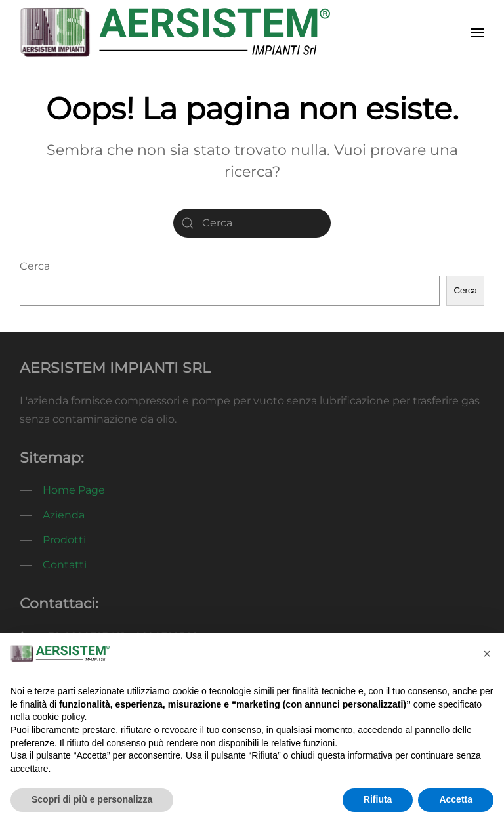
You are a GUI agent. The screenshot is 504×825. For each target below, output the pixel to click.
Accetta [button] (456, 799)
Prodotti (64, 540)
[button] (478, 33)
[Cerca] (252, 223)
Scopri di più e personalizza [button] (92, 799)
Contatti (65, 565)
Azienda (64, 515)
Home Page (74, 490)
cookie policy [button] (58, 717)
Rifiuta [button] (378, 799)
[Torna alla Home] (175, 33)
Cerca (35, 266)
